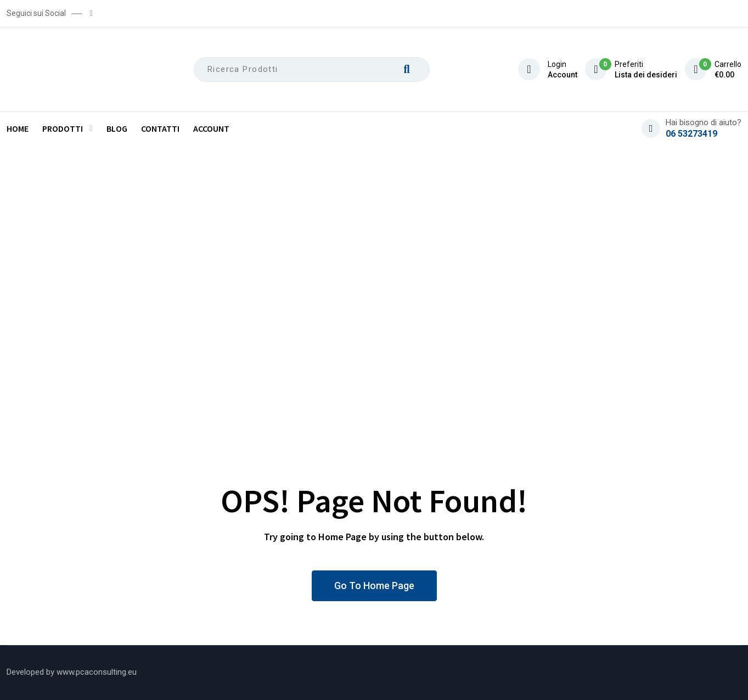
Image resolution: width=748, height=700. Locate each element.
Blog (117, 128)
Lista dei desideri (646, 75)
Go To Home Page (374, 586)
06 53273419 (691, 134)
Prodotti (63, 128)
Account (563, 75)
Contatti (160, 128)
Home (18, 128)
